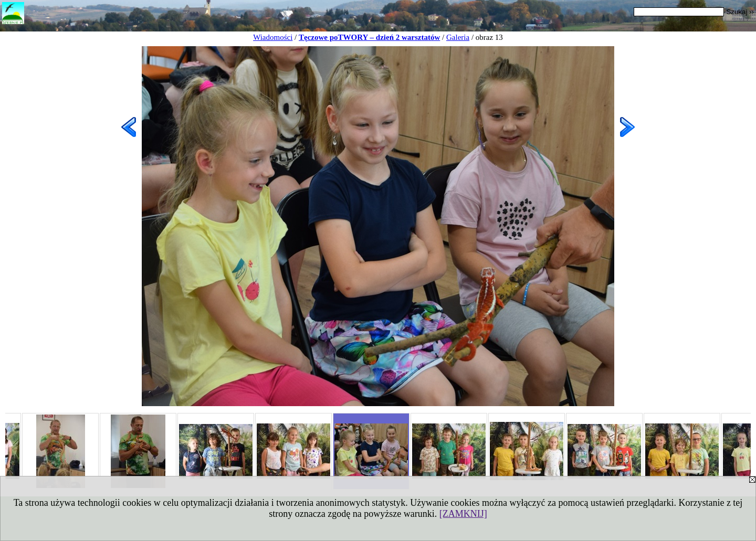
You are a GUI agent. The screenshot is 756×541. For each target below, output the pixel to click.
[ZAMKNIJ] (463, 514)
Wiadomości (273, 37)
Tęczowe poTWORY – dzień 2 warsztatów (369, 37)
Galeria (458, 37)
